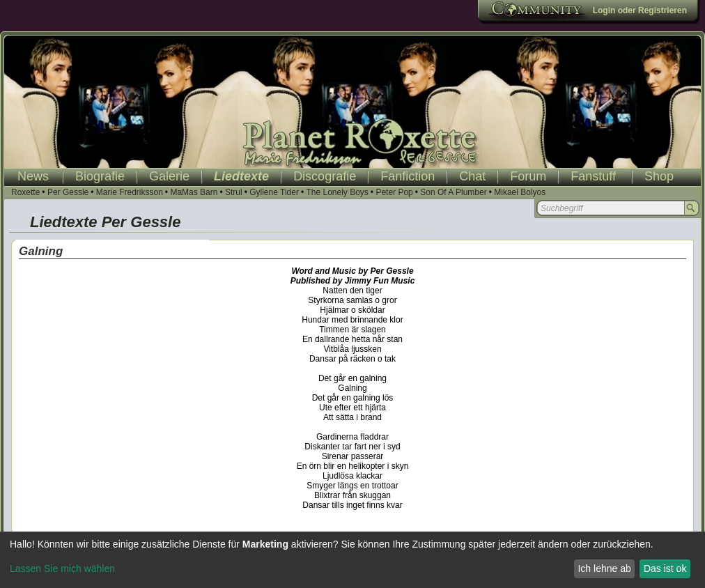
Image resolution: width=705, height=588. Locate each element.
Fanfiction (408, 176)
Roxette (25, 192)
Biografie (100, 176)
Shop (659, 176)
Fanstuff (593, 176)
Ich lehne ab (604, 568)
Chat (472, 176)
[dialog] (352, 560)
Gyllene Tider (274, 192)
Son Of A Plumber (453, 192)
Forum (528, 176)
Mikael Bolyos (520, 192)
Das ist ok (665, 568)
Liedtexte (241, 176)
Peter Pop (394, 192)
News (33, 176)
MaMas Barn (194, 192)
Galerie (169, 176)
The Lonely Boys (337, 192)
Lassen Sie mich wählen (62, 568)
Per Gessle (68, 192)
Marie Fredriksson (130, 192)
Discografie (325, 176)
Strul (234, 192)
